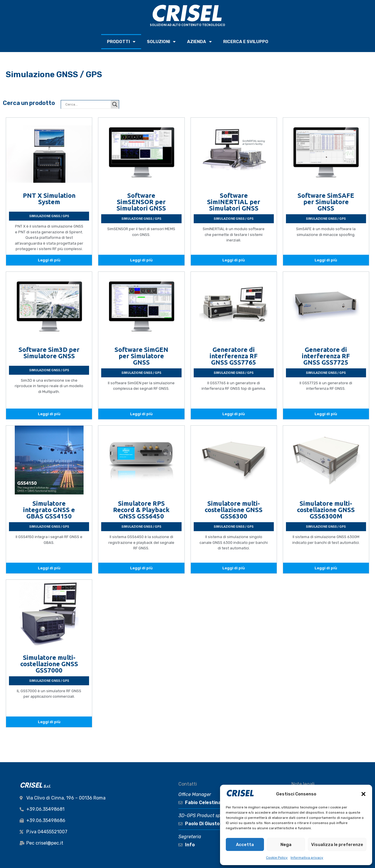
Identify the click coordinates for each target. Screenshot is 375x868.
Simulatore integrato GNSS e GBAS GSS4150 (49, 510)
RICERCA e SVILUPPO (246, 42)
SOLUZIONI (161, 42)
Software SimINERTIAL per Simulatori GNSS (234, 202)
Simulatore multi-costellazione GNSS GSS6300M (326, 510)
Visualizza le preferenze (337, 845)
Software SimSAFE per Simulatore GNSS (326, 202)
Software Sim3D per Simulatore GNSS (49, 353)
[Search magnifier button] (115, 104)
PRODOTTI (121, 42)
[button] (363, 794)
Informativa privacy (307, 858)
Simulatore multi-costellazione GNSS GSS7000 (49, 664)
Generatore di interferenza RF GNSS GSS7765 (234, 356)
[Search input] (87, 104)
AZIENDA (199, 42)
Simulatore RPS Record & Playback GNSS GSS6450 (141, 510)
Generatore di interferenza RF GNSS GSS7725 (326, 356)
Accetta (245, 845)
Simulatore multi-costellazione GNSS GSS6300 (234, 510)
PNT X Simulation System (49, 198)
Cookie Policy (277, 858)
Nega (286, 845)
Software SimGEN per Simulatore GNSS (141, 356)
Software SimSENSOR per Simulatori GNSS (141, 202)
